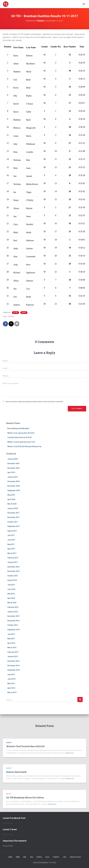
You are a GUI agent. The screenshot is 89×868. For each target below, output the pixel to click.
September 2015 (14, 630)
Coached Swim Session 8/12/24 (19, 437)
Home (10, 857)
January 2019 (13, 477)
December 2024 (13, 463)
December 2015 (13, 616)
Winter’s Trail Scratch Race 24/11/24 (21, 442)
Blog (47, 857)
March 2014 (12, 692)
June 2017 (11, 540)
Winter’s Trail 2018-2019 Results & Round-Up (24, 447)
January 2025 (13, 459)
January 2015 (13, 656)
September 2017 (14, 526)
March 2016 (12, 603)
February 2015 (13, 652)
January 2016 (13, 612)
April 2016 (11, 598)
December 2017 (13, 513)
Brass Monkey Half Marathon (18, 428)
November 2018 (13, 486)
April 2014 (11, 688)
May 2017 (11, 544)
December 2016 (13, 567)
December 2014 (13, 661)
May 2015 (11, 639)
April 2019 (11, 472)
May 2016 (11, 594)
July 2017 (11, 535)
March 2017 (12, 553)
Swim (18, 857)
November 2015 (13, 621)
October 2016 (13, 576)
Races (24, 313)
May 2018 (11, 495)
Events (9, 743)
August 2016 (12, 580)
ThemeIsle (52, 863)
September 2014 (14, 670)
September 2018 (14, 490)
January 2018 (13, 508)
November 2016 (13, 571)
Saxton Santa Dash (16, 772)
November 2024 (13, 468)
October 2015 (13, 625)
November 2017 (13, 517)
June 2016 (11, 589)
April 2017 (11, 549)
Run (31, 857)
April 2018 (11, 499)
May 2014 (11, 683)
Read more (70, 753)
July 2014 (11, 675)
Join (64, 857)
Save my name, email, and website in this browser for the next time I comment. (35, 402)
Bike (25, 857)
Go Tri (16, 313)
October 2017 (13, 522)
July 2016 (11, 585)
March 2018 (12, 504)
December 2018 (13, 481)
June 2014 (11, 679)
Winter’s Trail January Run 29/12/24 (21, 433)
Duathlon (11, 316)
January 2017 (13, 562)
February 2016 (13, 607)
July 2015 (11, 634)
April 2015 (11, 643)
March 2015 (12, 648)
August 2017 (12, 531)
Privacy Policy (8, 846)
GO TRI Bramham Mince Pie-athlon (25, 797)
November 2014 (13, 666)
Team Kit (56, 857)
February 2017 (13, 558)
